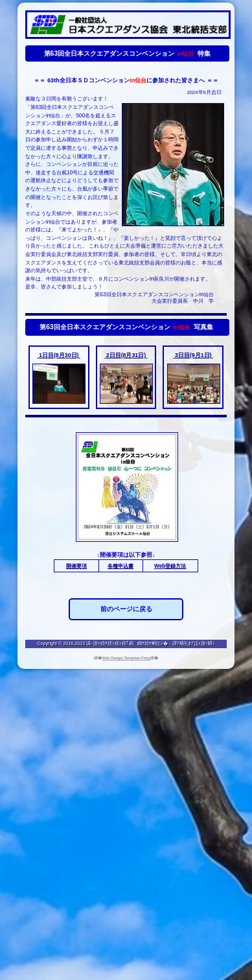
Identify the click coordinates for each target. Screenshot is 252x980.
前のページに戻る (126, 609)
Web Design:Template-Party (126, 658)
